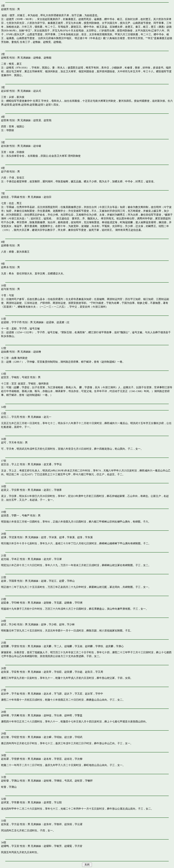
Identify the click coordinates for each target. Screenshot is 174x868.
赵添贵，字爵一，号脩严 (15, 516)
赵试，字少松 (9, 624)
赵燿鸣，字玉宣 (10, 846)
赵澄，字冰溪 (49, 537)
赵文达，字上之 (10, 464)
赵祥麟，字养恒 (94, 646)
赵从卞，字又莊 (73, 694)
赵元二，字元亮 (10, 417)
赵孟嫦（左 (63, 322)
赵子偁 (5, 172)
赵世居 (37, 120)
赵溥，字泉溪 (67, 537)
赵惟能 (48, 58)
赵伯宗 (48, 197)
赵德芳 (5, 9)
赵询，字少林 (67, 624)
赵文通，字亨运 (53, 464)
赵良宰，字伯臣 (53, 672)
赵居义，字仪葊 (10, 490)
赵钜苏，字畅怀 (84, 781)
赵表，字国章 (9, 581)
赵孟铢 (50, 322)
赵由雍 (5, 352)
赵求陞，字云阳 (53, 802)
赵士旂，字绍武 (73, 737)
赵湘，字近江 (49, 581)
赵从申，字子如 (10, 694)
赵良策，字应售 (10, 672)
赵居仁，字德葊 (53, 490)
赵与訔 (5, 289)
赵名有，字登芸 (53, 759)
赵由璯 (37, 352)
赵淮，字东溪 (85, 537)
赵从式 (37, 91)
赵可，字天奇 (9, 443)
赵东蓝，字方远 (10, 824)
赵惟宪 (5, 58)
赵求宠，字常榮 (10, 802)
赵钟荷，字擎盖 (73, 715)
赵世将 (5, 120)
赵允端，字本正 (10, 559)
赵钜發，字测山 (10, 781)
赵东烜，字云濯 (73, 824)
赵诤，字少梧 (49, 624)
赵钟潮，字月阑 (10, 715)
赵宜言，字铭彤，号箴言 (15, 377)
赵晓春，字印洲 (73, 603)
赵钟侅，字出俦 (53, 715)
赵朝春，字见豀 (53, 603)
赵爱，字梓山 (67, 581)
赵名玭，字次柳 (73, 759)
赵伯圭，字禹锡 (10, 197)
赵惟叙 (37, 58)
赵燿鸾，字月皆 (73, 846)
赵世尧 (48, 120)
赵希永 (5, 267)
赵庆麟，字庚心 (115, 646)
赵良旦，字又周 (94, 672)
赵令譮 (5, 146)
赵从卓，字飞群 (53, 694)
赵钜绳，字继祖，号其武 (58, 781)
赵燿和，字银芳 (53, 846)
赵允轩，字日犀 (53, 559)
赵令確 (37, 146)
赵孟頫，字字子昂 (11, 322)
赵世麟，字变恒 (10, 646)
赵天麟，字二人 (53, 646)
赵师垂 (5, 245)
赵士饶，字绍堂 (10, 737)
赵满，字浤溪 (9, 537)
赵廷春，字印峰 (10, 603)
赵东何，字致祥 (53, 824)
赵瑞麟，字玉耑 (73, 646)
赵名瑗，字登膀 (10, 759)
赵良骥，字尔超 (73, 672)
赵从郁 (5, 91)
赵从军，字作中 (94, 694)
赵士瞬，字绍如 (53, 737)
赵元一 (48, 417)
